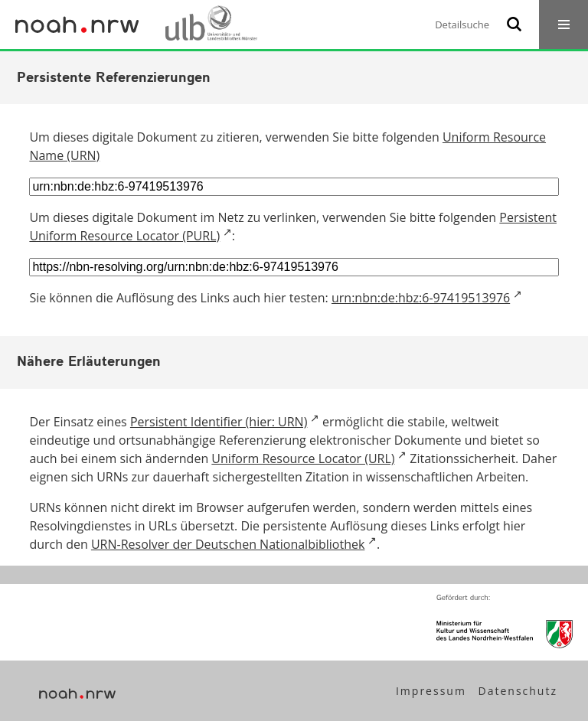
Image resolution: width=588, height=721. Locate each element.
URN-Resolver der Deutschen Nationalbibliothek (228, 544)
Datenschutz (518, 691)
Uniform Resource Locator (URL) (303, 458)
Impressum (431, 691)
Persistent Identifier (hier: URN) (219, 422)
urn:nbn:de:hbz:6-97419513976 (421, 298)
